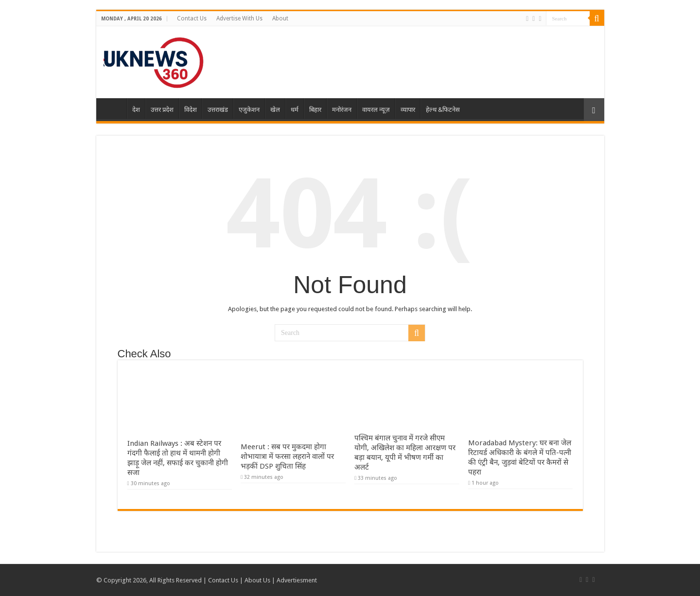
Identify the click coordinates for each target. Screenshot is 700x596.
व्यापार (408, 110)
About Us (257, 580)
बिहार (315, 110)
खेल (275, 110)
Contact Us (192, 18)
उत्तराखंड (218, 110)
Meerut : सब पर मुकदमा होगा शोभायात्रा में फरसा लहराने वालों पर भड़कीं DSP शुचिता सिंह (287, 456)
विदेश (191, 110)
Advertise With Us (239, 18)
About (280, 18)
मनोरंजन (342, 110)
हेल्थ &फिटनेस (443, 110)
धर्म (295, 110)
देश (136, 110)
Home (114, 108)
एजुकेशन (249, 110)
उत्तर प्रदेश (162, 110)
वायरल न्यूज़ (376, 110)
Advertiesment (297, 580)
